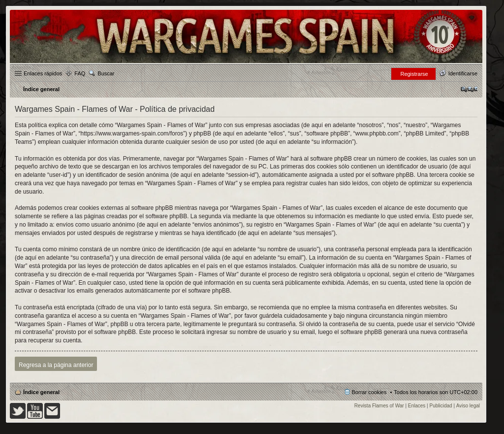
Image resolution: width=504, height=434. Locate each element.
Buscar (106, 73)
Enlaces (417, 406)
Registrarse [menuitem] (414, 74)
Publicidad (441, 406)
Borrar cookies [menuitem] (369, 392)
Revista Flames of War (379, 406)
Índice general (41, 392)
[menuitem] (469, 89)
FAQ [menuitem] (80, 73)
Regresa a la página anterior (56, 365)
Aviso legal (468, 406)
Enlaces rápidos (43, 73)
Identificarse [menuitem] (463, 73)
